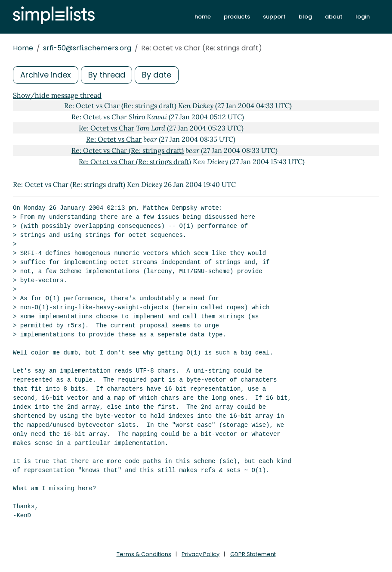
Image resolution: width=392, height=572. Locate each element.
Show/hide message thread (57, 95)
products (237, 17)
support (274, 17)
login (363, 17)
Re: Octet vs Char (99, 117)
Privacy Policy (201, 554)
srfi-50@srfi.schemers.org (87, 48)
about (334, 17)
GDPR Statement (253, 554)
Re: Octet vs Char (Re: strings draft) (128, 150)
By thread (107, 75)
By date (157, 75)
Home (23, 48)
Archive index (46, 75)
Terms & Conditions (144, 554)
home (203, 17)
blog (305, 17)
